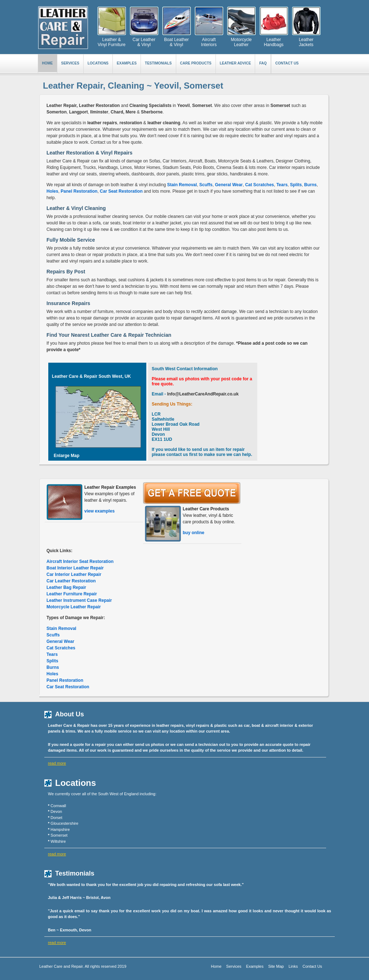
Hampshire (60, 829)
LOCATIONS (98, 63)
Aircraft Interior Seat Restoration (80, 561)
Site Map (276, 966)
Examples (255, 966)
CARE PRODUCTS (196, 63)
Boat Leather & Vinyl (176, 42)
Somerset (59, 835)
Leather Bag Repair (66, 587)
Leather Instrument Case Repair (79, 600)
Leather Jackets (306, 42)
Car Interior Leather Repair (74, 574)
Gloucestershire (64, 823)
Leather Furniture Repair (72, 594)
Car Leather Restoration (71, 581)
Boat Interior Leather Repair (75, 568)
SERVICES (70, 63)
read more (57, 763)
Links (293, 966)
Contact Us (287, 63)
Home (48, 63)
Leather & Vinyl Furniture (112, 42)
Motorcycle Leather (241, 42)
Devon (56, 811)
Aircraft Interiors (209, 42)
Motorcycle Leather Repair (74, 607)
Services (234, 966)
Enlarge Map (66, 456)
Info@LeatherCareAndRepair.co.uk (202, 394)
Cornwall (58, 806)
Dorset (56, 818)
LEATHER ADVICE (235, 63)
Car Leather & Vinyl (144, 42)
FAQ (263, 63)
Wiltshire (58, 841)
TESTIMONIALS (158, 63)
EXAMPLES (127, 63)
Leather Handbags (274, 42)
